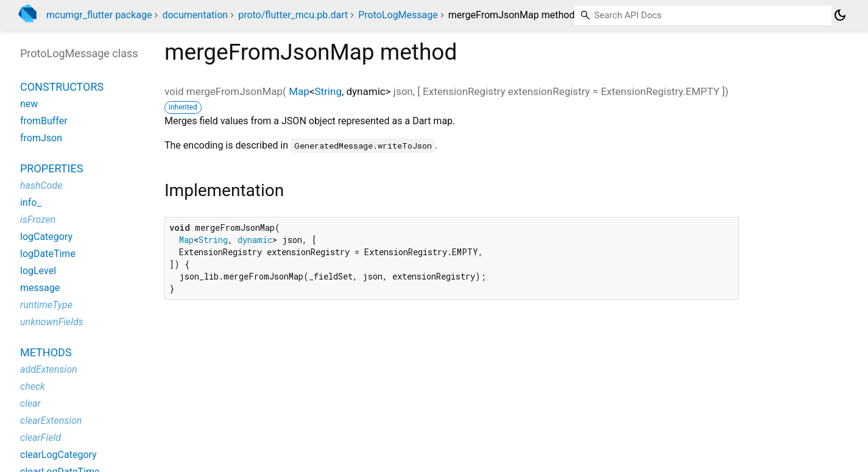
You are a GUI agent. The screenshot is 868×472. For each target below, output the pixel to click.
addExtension (49, 369)
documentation (195, 15)
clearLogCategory (58, 455)
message (40, 288)
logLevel (38, 271)
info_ (31, 203)
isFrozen (38, 220)
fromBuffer (44, 121)
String (328, 91)
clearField (41, 438)
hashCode (41, 185)
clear (30, 403)
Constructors (62, 87)
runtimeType (46, 305)
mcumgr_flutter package (99, 15)
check (33, 386)
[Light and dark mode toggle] (840, 15)
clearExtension (51, 421)
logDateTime (48, 254)
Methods (46, 352)
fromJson (41, 138)
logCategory (46, 237)
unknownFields (52, 322)
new (29, 104)
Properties (51, 168)
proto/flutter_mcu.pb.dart (293, 15)
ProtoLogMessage (398, 15)
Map (299, 91)
